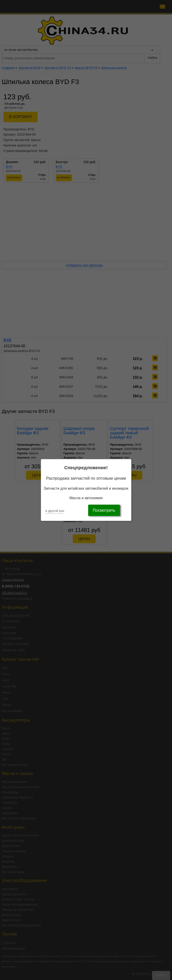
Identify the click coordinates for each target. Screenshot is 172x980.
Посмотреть (104, 510)
